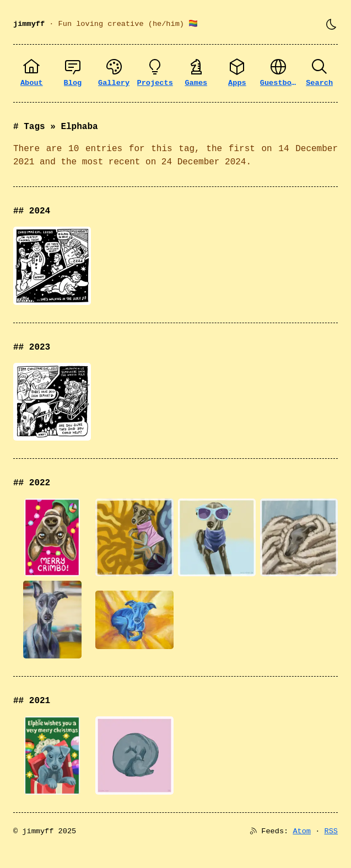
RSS (331, 831)
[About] (32, 73)
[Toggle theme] (331, 24)
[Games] (196, 73)
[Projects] (155, 73)
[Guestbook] (279, 73)
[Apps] (237, 73)
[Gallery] (114, 73)
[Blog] (73, 73)
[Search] (319, 73)
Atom (302, 831)
